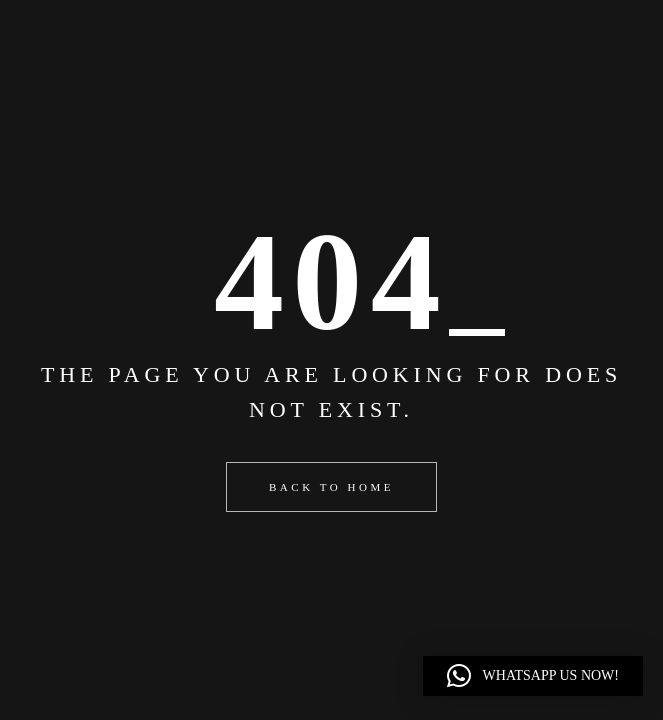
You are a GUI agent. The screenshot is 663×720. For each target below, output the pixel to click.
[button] (533, 676)
